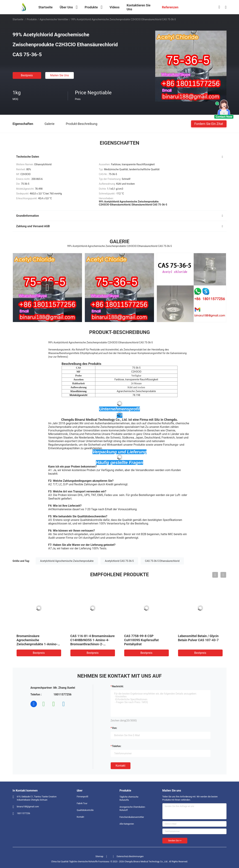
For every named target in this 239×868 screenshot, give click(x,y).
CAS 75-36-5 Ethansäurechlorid (162, 561)
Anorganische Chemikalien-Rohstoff (133, 809)
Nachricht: (118, 686)
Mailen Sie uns (59, 75)
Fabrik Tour (82, 803)
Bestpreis (27, 75)
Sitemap (99, 856)
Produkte (32, 19)
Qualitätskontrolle (85, 810)
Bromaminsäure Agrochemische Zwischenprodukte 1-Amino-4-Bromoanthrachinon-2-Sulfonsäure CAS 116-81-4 (39, 644)
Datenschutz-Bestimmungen (130, 856)
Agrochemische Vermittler (54, 19)
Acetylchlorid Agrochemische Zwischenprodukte (67, 561)
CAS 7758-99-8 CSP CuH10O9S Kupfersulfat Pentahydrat (142, 640)
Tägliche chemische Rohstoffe (129, 798)
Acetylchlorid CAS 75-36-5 (119, 561)
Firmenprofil (83, 797)
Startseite (18, 19)
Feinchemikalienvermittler (132, 817)
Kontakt (121, 766)
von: (115, 728)
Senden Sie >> (175, 841)
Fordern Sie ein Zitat (209, 124)
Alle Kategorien (127, 824)
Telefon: (117, 746)
